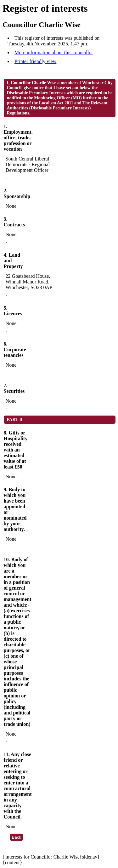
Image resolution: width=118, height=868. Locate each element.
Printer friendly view (35, 61)
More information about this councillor (54, 52)
